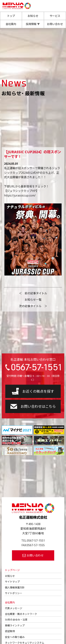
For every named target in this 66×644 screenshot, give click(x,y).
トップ (11, 16)
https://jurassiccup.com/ (20, 195)
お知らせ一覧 (33, 300)
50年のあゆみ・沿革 (16, 620)
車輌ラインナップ (15, 625)
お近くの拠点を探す (33, 391)
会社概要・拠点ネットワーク (21, 614)
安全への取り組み (15, 637)
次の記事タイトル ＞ (33, 306)
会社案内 (11, 24)
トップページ (12, 570)
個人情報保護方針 (15, 587)
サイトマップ (12, 582)
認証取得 (10, 631)
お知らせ (33, 16)
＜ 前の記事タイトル (33, 293)
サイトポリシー (14, 593)
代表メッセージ (14, 608)
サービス (55, 16)
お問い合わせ (55, 24)
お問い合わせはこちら (33, 406)
